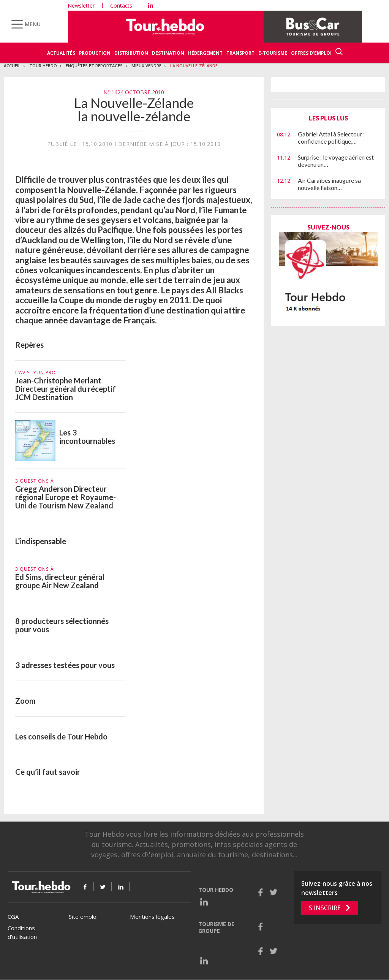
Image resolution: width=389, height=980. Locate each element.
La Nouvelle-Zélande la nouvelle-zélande (134, 109)
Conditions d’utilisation (22, 932)
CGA (13, 917)
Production (95, 53)
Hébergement (205, 53)
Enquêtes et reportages (94, 66)
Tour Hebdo (43, 66)
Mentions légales (152, 917)
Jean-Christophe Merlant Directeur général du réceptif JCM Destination (66, 389)
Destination (168, 53)
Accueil (12, 66)
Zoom (25, 701)
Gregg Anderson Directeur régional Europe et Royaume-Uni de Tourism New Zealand (66, 497)
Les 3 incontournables (87, 437)
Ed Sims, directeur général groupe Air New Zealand (60, 581)
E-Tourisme (273, 53)
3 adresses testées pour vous (65, 665)
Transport (240, 53)
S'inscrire (325, 908)
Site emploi (83, 917)
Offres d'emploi (311, 53)
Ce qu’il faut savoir (48, 772)
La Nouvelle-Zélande (194, 66)
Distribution (131, 53)
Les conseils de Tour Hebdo (61, 736)
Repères (29, 345)
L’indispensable (41, 541)
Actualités (61, 53)
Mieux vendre (146, 66)
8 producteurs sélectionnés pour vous (62, 625)
